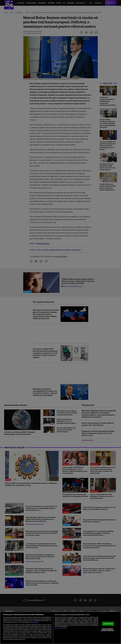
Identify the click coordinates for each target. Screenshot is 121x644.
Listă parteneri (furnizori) (61, 628)
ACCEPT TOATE (108, 624)
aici (31, 633)
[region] (61, 628)
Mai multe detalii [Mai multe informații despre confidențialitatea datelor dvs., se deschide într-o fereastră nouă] (34, 622)
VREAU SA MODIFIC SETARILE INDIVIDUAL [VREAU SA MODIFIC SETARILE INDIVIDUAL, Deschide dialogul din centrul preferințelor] (107, 630)
